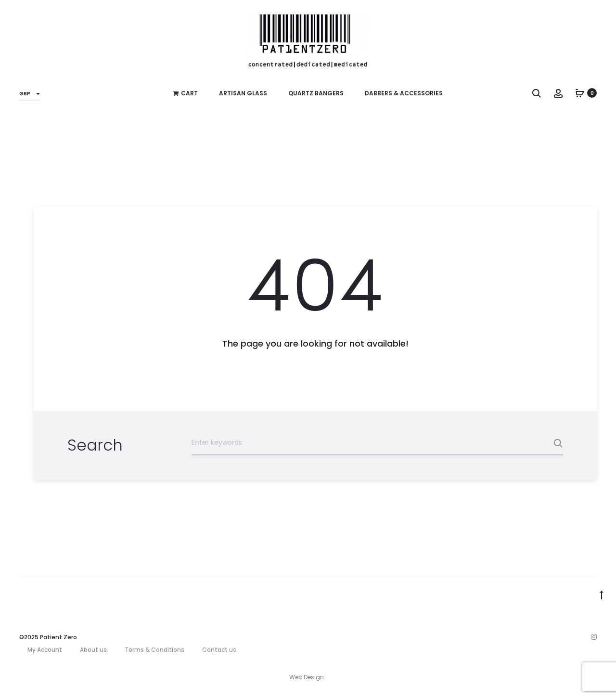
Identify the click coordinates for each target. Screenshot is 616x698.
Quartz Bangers (316, 93)
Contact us (219, 650)
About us (93, 650)
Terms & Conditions (154, 650)
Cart (186, 93)
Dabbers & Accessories (404, 93)
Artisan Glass (243, 93)
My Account (45, 650)
